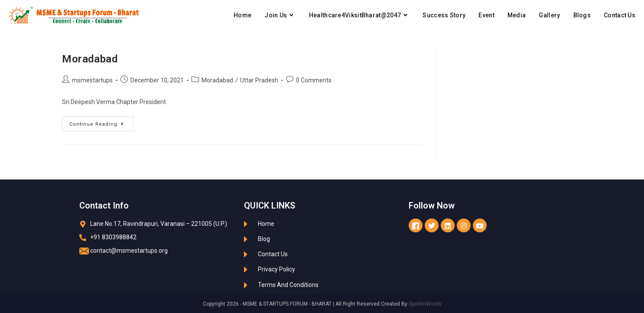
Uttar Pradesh (259, 80)
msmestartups (92, 80)
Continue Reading (101, 122)
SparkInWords (425, 304)
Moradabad (90, 59)
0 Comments (314, 80)
